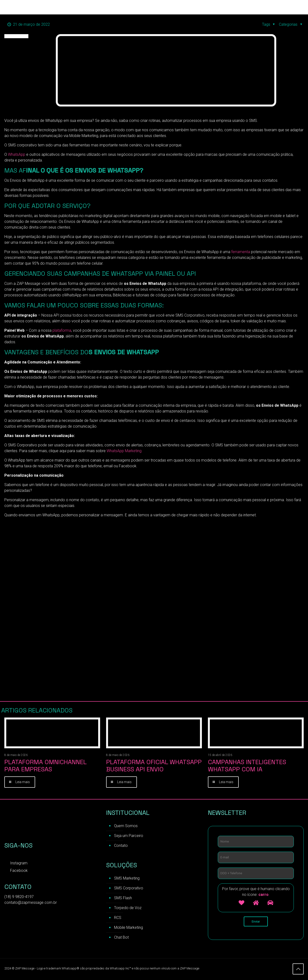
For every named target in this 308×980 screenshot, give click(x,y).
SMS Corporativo (129, 889)
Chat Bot (121, 938)
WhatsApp (17, 154)
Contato (121, 846)
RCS (118, 918)
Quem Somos (126, 827)
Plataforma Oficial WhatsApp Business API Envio (154, 766)
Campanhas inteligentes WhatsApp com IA (247, 766)
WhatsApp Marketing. (125, 451)
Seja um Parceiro (129, 836)
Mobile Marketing (128, 928)
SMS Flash (123, 899)
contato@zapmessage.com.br (31, 903)
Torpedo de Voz (128, 908)
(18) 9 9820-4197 (19, 897)
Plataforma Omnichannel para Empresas (45, 766)
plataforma (61, 330)
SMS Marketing (127, 879)
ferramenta (241, 252)
